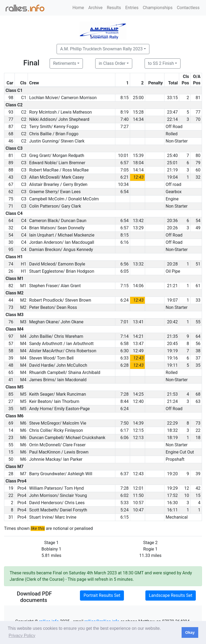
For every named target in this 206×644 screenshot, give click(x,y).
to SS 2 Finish (161, 63)
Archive (95, 8)
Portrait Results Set (102, 595)
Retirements (65, 63)
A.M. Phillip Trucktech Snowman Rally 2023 (101, 49)
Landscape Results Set (171, 595)
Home (78, 8)
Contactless (188, 8)
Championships (158, 8)
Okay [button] (190, 632)
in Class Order (112, 63)
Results (114, 8)
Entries (132, 8)
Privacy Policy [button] (22, 636)
